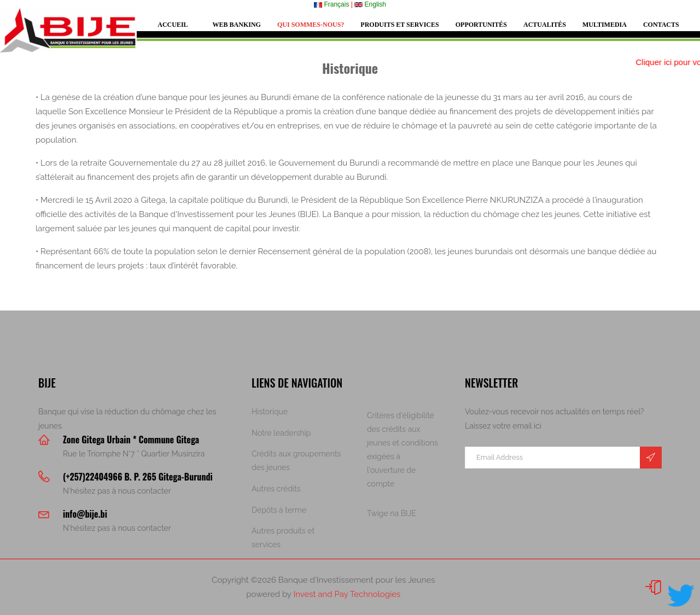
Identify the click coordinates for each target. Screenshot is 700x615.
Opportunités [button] (481, 25)
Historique (270, 412)
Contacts (661, 25)
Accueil (173, 25)
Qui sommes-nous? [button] (311, 25)
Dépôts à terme (279, 510)
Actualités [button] (545, 25)
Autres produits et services (283, 538)
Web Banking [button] (237, 25)
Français (331, 4)
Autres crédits (276, 489)
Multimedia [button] (605, 25)
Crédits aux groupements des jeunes (296, 461)
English (370, 4)
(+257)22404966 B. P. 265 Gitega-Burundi (138, 477)
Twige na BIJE (392, 513)
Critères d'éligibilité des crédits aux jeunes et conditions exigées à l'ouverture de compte (402, 450)
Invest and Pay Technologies (347, 594)
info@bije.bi (85, 514)
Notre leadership (281, 433)
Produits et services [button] (399, 25)
